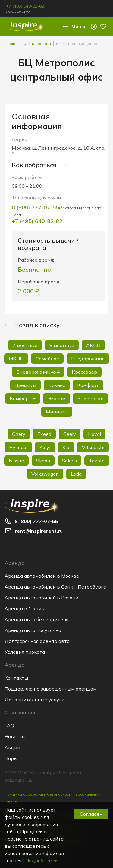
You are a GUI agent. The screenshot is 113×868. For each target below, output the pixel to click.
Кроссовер (84, 372)
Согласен (91, 814)
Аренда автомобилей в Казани (41, 598)
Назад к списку (32, 325)
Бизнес (57, 385)
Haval (94, 434)
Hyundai (18, 447)
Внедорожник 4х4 (38, 372)
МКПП (16, 359)
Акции (12, 747)
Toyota (97, 461)
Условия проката (25, 652)
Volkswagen (45, 474)
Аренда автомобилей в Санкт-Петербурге (55, 587)
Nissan (16, 461)
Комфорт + (23, 398)
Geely (70, 434)
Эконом (56, 398)
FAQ (9, 726)
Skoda (43, 461)
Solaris (69, 461)
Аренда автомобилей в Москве (42, 576)
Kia (66, 447)
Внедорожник (88, 359)
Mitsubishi (93, 447)
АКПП (93, 345)
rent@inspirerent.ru (39, 531)
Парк (11, 758)
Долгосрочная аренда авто (37, 641)
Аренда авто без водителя (36, 619)
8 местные (62, 345)
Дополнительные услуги (35, 700)
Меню (74, 27)
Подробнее (41, 860)
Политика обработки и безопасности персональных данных (52, 798)
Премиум (25, 385)
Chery (19, 434)
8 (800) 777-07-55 (35, 207)
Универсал (90, 398)
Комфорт (88, 385)
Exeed (44, 434)
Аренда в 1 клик (24, 608)
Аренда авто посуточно (33, 630)
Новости (15, 736)
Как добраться (39, 165)
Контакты (16, 678)
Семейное (47, 359)
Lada (76, 474)
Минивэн (57, 412)
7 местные (25, 345)
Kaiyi (45, 447)
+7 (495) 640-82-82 (25, 6)
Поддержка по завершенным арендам (50, 689)
